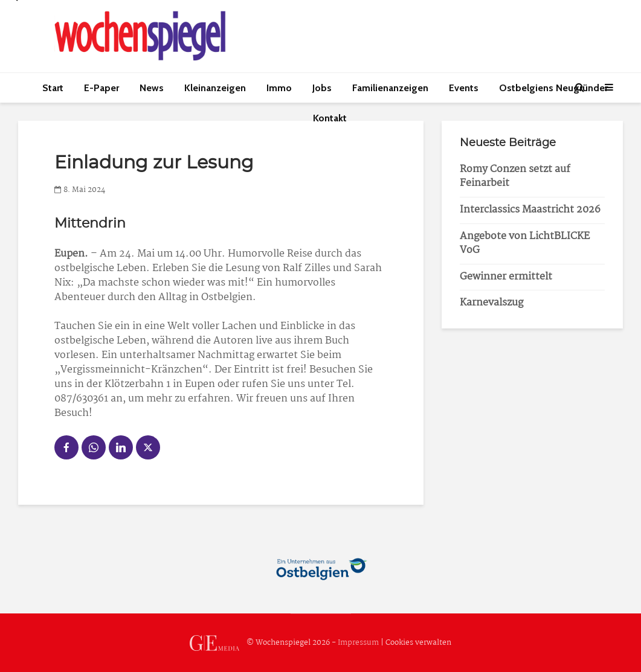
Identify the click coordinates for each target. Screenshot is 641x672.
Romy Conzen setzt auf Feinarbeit (515, 176)
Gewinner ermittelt (506, 277)
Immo (279, 88)
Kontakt (330, 118)
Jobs (322, 88)
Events (464, 88)
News (152, 88)
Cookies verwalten (418, 643)
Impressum (358, 643)
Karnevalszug (491, 303)
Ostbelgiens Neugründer (553, 88)
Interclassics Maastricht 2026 (530, 210)
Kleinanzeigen (215, 88)
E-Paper (101, 88)
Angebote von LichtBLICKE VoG (525, 243)
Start (53, 88)
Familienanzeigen (390, 88)
